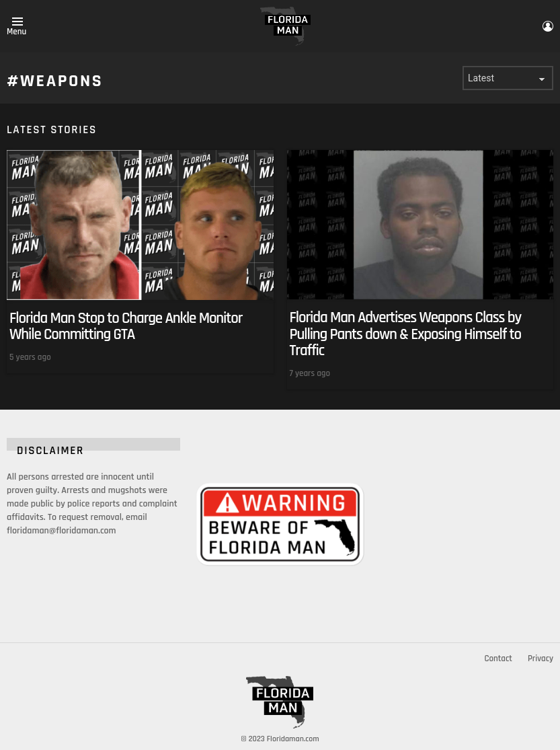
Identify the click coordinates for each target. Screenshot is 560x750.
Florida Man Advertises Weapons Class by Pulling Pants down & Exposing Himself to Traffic (406, 334)
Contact (498, 659)
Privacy (541, 659)
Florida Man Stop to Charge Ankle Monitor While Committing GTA (126, 327)
